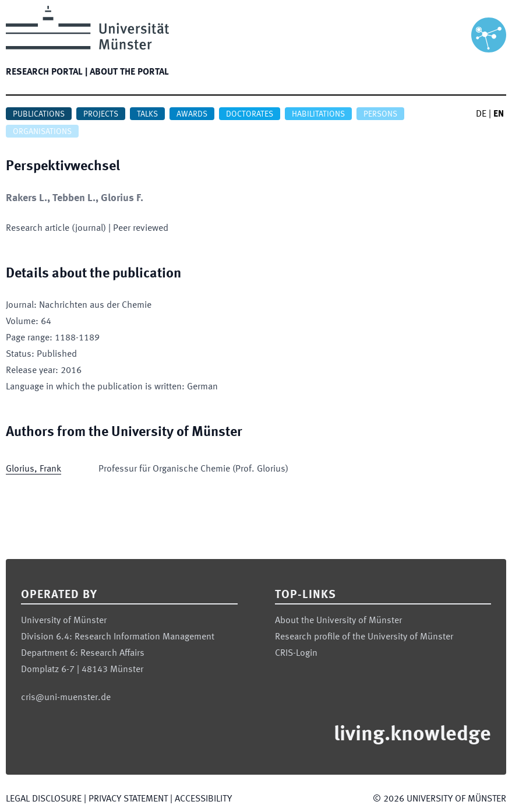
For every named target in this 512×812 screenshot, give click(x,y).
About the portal (129, 72)
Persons (380, 114)
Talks (147, 114)
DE (481, 114)
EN (499, 114)
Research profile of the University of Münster (364, 637)
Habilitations (318, 114)
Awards (192, 114)
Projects (101, 114)
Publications (39, 114)
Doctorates (250, 114)
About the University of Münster (338, 621)
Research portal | (47, 72)
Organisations (42, 132)
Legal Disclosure (44, 799)
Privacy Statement (128, 799)
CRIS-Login (296, 653)
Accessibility (203, 799)
